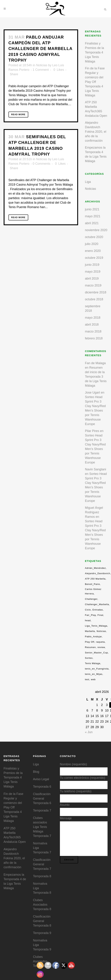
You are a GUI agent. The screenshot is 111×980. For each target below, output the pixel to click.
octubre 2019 (94, 258)
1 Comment (41, 70)
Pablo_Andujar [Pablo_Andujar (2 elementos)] (94, 637)
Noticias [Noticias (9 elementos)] (101, 631)
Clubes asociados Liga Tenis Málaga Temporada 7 (42, 827)
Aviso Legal (41, 779)
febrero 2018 (94, 338)
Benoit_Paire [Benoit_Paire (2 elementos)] (92, 584)
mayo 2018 (93, 318)
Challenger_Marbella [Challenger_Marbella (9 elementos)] (97, 604)
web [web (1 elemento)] (93, 679)
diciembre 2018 (96, 292)
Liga (88, 182)
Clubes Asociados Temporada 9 (42, 961)
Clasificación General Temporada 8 (42, 921)
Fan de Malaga (95, 363)
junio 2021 (92, 209)
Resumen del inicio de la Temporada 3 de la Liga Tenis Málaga (96, 377)
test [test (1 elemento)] (87, 679)
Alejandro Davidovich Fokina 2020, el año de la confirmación (96, 132)
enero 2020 (93, 251)
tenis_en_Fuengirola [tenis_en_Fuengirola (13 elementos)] (97, 669)
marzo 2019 (93, 285)
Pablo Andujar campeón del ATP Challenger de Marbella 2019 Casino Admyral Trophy (40, 49)
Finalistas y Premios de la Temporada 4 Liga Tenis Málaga (95, 52)
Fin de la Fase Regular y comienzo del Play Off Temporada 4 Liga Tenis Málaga (95, 82)
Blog (36, 772)
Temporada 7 (42, 810)
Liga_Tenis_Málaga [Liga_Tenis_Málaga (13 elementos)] (96, 626)
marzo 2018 (93, 331)
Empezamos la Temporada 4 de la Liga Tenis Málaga (15, 881)
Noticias (42, 65)
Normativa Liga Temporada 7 (42, 848)
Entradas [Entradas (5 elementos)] (98, 610)
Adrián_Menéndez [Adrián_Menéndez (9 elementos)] (96, 568)
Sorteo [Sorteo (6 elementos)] (89, 658)
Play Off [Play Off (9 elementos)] (90, 642)
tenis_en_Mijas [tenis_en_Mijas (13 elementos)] (94, 674)
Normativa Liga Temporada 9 (42, 945)
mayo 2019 (93, 272)
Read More (18, 115)
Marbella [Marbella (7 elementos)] (90, 631)
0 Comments (42, 164)
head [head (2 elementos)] (88, 620)
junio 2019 (92, 265)
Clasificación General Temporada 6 (42, 799)
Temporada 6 (42, 787)
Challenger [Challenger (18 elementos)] (91, 599)
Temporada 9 (42, 933)
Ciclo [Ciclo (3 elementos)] (88, 610)
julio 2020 (92, 244)
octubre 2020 (94, 237)
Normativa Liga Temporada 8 (42, 888)
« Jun (89, 732)
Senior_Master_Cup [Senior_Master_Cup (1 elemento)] (97, 653)
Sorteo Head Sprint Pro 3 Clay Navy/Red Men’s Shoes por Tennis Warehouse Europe (95, 411)
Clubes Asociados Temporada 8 (42, 905)
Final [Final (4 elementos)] (100, 615)
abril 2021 (92, 223)
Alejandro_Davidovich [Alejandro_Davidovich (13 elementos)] (98, 573)
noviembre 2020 (96, 230)
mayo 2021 (93, 216)
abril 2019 (92, 279)
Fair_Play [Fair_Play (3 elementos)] (90, 615)
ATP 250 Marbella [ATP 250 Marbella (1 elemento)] (95, 579)
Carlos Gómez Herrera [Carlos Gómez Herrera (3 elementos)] (93, 591)
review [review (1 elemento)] (101, 647)
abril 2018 (92, 325)
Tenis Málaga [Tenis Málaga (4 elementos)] (93, 663)
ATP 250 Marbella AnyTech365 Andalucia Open (15, 835)
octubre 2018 (94, 299)
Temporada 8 (42, 876)
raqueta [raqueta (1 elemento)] (100, 642)
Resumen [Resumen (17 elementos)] (90, 647)
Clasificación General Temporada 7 (42, 864)
